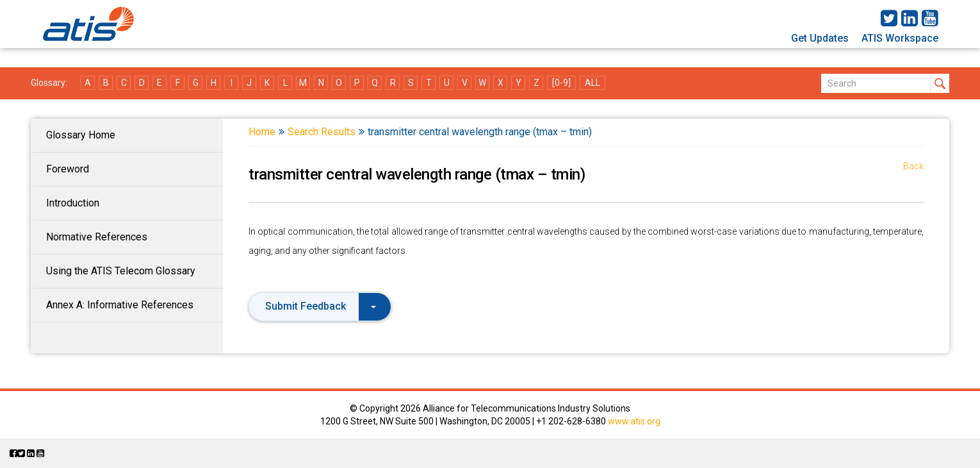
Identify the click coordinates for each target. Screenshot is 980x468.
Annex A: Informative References (120, 305)
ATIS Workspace (900, 38)
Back (913, 166)
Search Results (322, 132)
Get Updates (820, 38)
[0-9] (561, 83)
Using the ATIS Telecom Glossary (121, 271)
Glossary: (49, 83)
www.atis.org (634, 421)
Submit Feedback (321, 306)
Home (262, 132)
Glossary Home (81, 135)
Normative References (97, 237)
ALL (592, 83)
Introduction (73, 203)
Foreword (68, 169)
